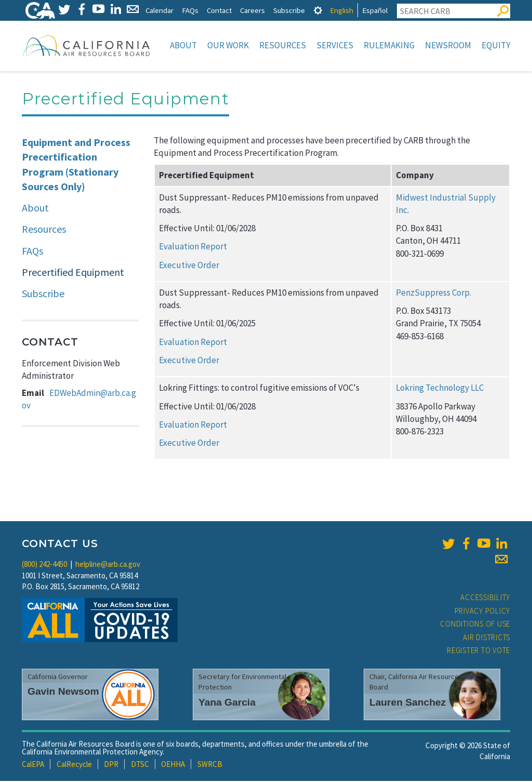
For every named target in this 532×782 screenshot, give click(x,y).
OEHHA (173, 765)
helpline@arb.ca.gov (108, 565)
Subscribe (289, 10)
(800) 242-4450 (44, 565)
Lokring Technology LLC (440, 389)
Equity (496, 45)
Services (335, 45)
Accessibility (485, 598)
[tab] (318, 10)
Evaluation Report (193, 247)
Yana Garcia (227, 703)
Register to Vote (478, 651)
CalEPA (33, 765)
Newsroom (448, 45)
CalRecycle (74, 765)
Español (375, 10)
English (342, 10)
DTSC (140, 765)
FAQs (190, 10)
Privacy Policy (483, 612)
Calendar (159, 10)
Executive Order (189, 266)
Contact (219, 10)
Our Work (228, 45)
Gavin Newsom (63, 692)
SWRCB (210, 765)
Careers (252, 10)
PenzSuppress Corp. (434, 294)
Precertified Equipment (73, 273)
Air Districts (487, 638)
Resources (283, 45)
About (183, 45)
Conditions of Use (475, 625)
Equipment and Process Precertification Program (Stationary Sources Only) (76, 165)
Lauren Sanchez (408, 703)
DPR (111, 765)
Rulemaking (389, 45)
